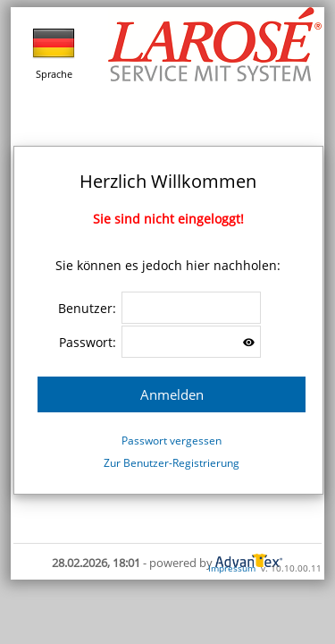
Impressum (232, 568)
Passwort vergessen (172, 441)
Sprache (54, 51)
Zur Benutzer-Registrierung (172, 463)
